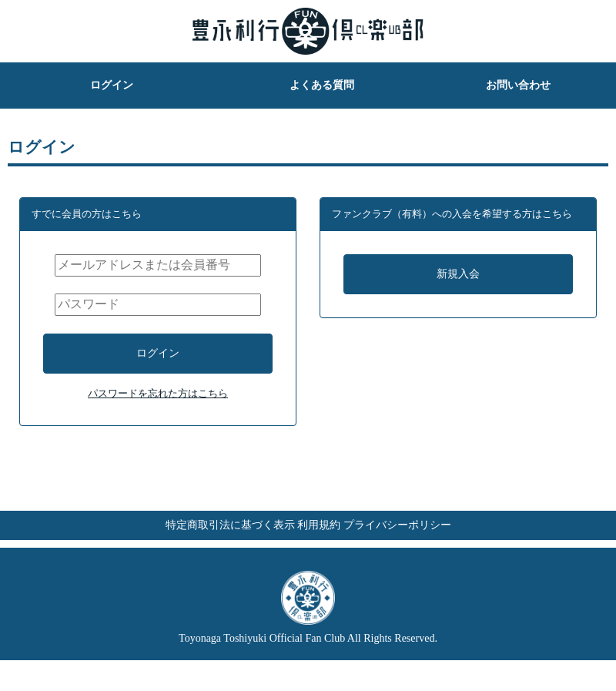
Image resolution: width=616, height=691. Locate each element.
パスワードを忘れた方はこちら (158, 409)
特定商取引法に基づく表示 (199, 548)
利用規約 (319, 548)
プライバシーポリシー (428, 548)
